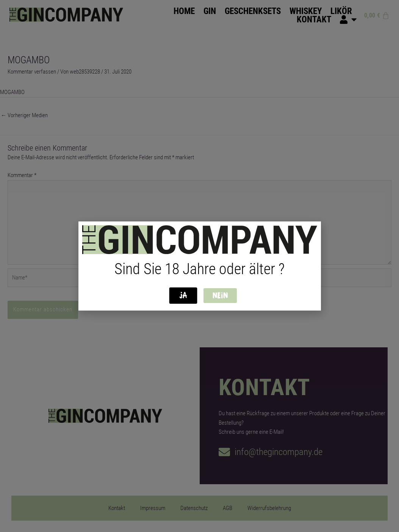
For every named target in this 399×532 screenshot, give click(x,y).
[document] (199, 266)
